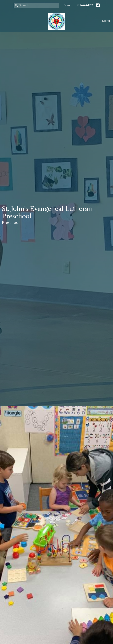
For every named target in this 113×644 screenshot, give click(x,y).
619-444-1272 (85, 5)
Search (68, 5)
